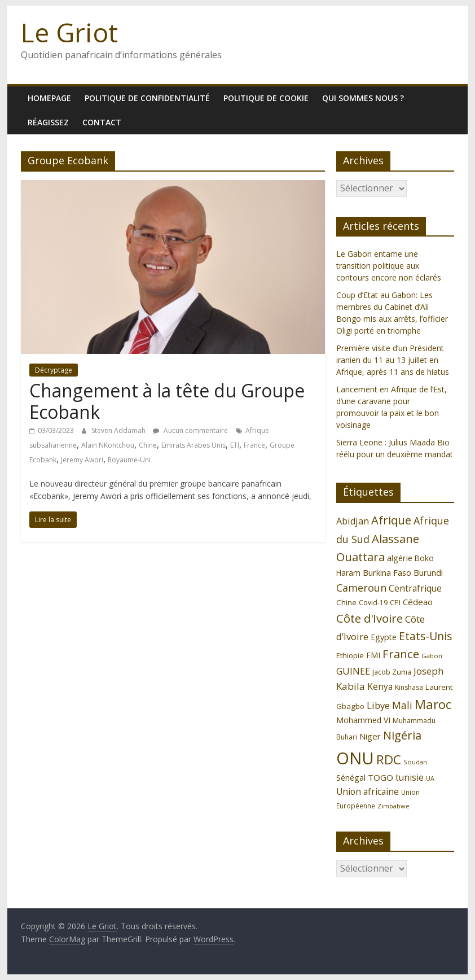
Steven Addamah (119, 430)
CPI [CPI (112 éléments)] (395, 603)
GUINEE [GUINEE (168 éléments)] (353, 671)
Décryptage (54, 370)
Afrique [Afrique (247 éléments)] (391, 520)
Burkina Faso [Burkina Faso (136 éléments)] (387, 573)
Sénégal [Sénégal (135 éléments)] (351, 778)
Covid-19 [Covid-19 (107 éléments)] (373, 603)
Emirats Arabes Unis (193, 445)
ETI (235, 445)
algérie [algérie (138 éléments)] (400, 558)
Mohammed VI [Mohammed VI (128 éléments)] (363, 720)
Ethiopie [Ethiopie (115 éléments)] (350, 655)
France (254, 445)
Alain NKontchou (108, 445)
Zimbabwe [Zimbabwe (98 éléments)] (393, 806)
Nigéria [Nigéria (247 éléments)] (402, 735)
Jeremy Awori (82, 460)
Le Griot (69, 32)
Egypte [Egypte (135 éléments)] (384, 637)
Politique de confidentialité (147, 98)
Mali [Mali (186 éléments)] (402, 705)
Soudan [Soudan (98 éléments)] (415, 762)
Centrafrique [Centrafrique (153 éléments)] (415, 588)
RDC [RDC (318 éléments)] (389, 760)
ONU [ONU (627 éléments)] (355, 758)
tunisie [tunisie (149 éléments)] (410, 778)
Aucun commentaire (190, 430)
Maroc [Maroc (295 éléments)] (433, 704)
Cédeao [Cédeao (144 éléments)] (418, 602)
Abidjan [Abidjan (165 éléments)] (353, 521)
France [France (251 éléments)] (401, 654)
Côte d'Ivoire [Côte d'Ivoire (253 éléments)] (370, 618)
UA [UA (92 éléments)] (430, 778)
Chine (148, 445)
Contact (102, 122)
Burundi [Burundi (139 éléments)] (428, 572)
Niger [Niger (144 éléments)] (370, 736)
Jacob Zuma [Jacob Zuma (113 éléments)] (392, 672)
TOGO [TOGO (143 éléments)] (381, 777)
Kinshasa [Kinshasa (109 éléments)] (409, 687)
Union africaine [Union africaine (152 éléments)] (368, 792)
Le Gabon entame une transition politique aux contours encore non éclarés (389, 266)
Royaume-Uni (129, 460)
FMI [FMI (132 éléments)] (373, 655)
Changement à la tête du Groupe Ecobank (167, 401)
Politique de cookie (266, 98)
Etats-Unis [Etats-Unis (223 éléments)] (425, 636)
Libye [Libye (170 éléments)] (378, 705)
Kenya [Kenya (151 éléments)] (380, 687)
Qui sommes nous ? (363, 98)
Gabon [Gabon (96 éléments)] (432, 656)
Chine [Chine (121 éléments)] (346, 602)
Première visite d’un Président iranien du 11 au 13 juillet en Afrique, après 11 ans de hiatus (393, 360)
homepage (49, 98)
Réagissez (48, 122)
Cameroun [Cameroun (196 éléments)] (361, 588)
